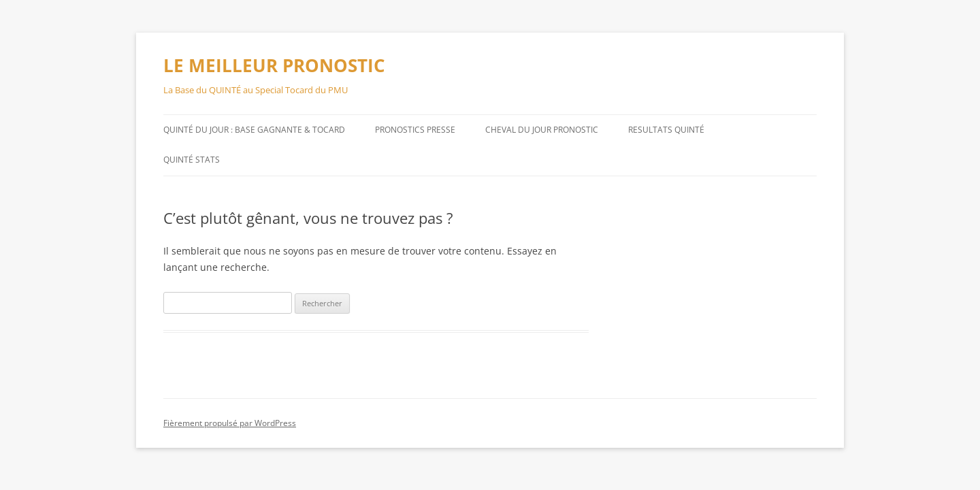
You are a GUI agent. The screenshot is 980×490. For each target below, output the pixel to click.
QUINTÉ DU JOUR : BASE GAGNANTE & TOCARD (254, 130)
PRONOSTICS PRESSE (415, 130)
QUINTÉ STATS (192, 160)
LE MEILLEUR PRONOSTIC (274, 65)
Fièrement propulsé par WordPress (230, 423)
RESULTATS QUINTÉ (666, 130)
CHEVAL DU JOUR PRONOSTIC (542, 130)
